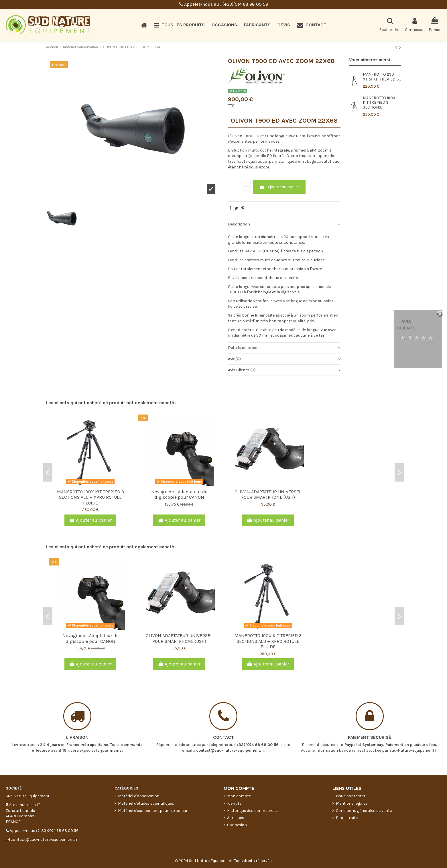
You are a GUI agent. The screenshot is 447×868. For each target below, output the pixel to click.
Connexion (237, 825)
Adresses (236, 818)
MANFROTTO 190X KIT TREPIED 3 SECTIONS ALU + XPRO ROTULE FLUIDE (90, 497)
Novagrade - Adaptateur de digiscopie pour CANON (179, 494)
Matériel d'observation (139, 796)
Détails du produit (284, 348)
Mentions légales (352, 803)
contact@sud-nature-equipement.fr (230, 732)
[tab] (284, 224)
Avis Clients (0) (284, 370)
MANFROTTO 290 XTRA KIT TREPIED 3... (382, 77)
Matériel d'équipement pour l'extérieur (153, 811)
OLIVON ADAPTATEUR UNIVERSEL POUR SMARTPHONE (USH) (268, 494)
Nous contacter (351, 796)
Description (284, 224)
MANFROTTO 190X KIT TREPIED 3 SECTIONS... (379, 103)
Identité (234, 803)
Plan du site (347, 818)
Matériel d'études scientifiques (146, 803)
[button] (179, 25)
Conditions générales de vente (364, 811)
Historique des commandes (252, 811)
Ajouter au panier (279, 187)
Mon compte (239, 796)
